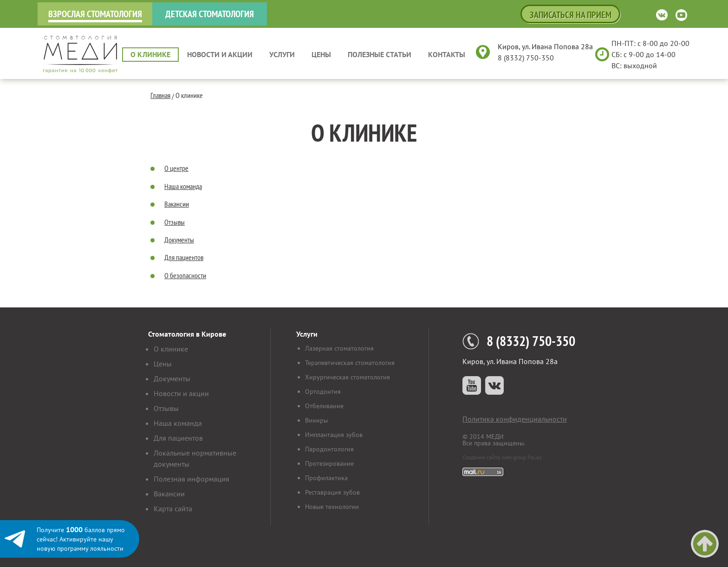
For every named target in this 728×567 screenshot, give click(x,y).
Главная (160, 95)
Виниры (316, 420)
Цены (321, 54)
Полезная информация (192, 479)
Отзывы (175, 222)
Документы (179, 240)
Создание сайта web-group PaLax (502, 457)
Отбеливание (324, 406)
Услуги (282, 54)
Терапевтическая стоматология (350, 363)
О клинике (150, 54)
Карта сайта (173, 508)
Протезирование (329, 463)
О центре (176, 168)
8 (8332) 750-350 (526, 58)
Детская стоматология (210, 14)
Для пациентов (184, 257)
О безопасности (185, 275)
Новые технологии (332, 507)
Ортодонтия (323, 391)
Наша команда (183, 186)
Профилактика (326, 478)
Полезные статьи (380, 54)
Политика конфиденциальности (515, 419)
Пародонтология (329, 449)
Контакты (447, 54)
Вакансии (177, 204)
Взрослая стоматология (95, 14)
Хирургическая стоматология (348, 377)
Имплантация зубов (334, 435)
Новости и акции (220, 54)
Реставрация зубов (332, 492)
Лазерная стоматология (339, 348)
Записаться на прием (571, 15)
